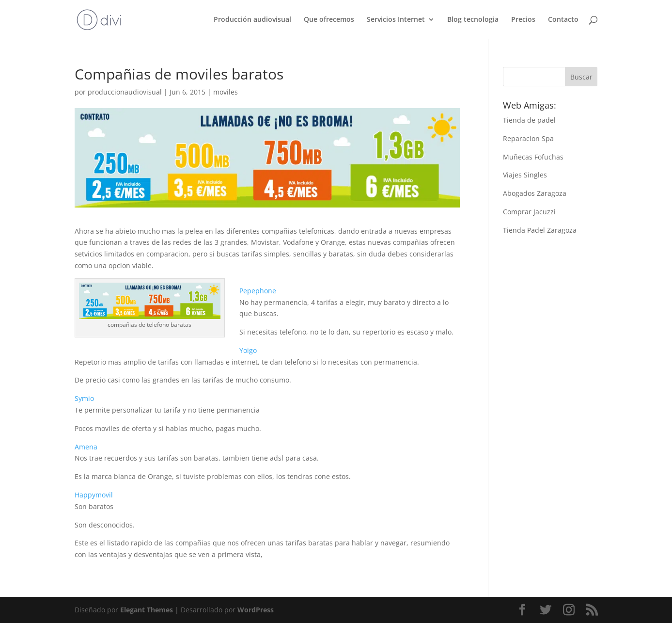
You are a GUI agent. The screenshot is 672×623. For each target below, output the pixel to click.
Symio (84, 398)
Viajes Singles (525, 175)
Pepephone (258, 291)
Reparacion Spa (528, 138)
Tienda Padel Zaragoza (540, 230)
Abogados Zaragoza (535, 193)
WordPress (256, 610)
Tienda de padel (529, 120)
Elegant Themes (147, 610)
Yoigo (248, 350)
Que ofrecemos (329, 20)
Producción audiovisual (252, 20)
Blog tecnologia (473, 20)
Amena (86, 447)
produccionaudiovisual (125, 92)
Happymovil (94, 495)
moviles (226, 92)
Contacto (563, 20)
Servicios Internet (396, 20)
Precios (523, 20)
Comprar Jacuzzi (529, 212)
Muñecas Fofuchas (533, 157)
